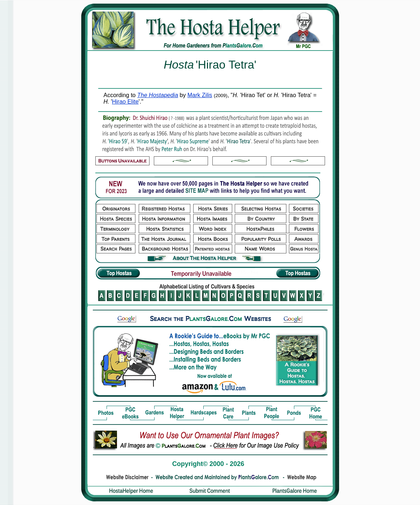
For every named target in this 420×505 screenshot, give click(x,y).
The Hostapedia (158, 95)
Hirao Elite (125, 102)
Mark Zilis (200, 95)
